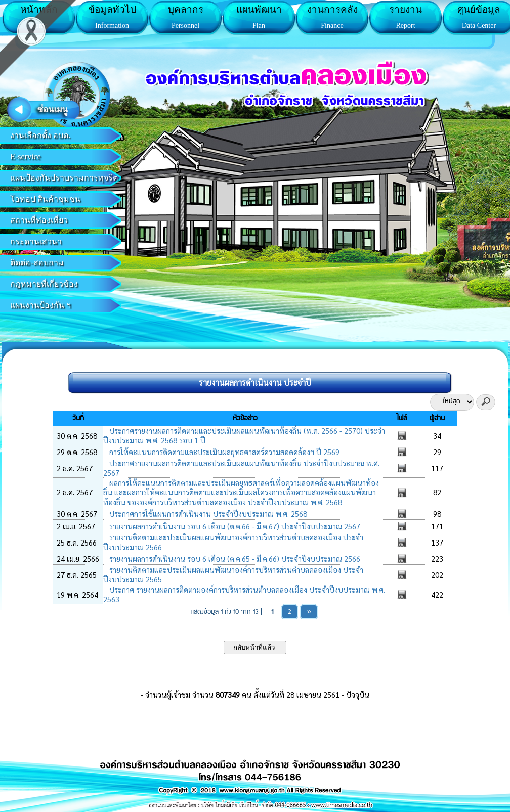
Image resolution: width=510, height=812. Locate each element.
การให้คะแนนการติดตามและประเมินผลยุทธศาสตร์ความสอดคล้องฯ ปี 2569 (223, 452)
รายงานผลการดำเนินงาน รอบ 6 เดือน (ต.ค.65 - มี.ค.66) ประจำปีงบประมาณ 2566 (234, 558)
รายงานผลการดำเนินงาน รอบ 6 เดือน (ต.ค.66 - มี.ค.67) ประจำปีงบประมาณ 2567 (234, 526)
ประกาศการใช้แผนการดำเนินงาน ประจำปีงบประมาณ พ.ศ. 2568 (207, 513)
